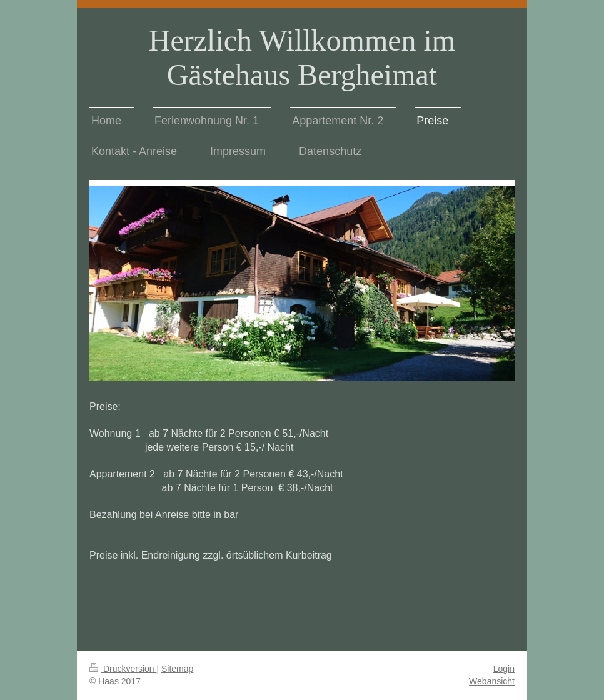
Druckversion (123, 669)
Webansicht (492, 681)
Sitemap (177, 669)
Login (504, 669)
